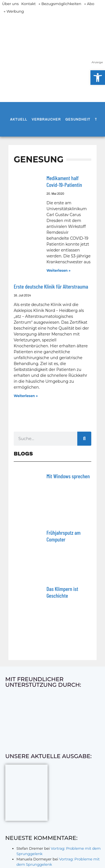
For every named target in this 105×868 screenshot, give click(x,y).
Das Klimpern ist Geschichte (62, 592)
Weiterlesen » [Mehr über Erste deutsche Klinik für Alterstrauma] (26, 396)
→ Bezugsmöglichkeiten (60, 4)
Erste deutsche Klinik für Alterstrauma (51, 286)
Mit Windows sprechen (68, 476)
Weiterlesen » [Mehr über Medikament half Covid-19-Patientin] (59, 270)
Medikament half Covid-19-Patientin (64, 181)
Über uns (11, 4)
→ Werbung (14, 11)
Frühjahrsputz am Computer (64, 536)
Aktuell (19, 119)
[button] (98, 78)
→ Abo (89, 4)
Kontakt (29, 4)
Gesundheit (78, 119)
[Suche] (84, 439)
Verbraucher (46, 119)
